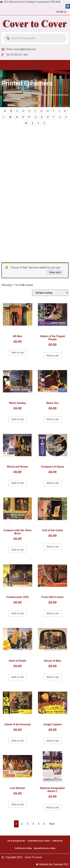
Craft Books (57, 841)
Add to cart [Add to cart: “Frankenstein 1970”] (17, 613)
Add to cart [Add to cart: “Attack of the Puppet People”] (52, 356)
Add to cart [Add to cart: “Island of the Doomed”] (17, 741)
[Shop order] (50, 293)
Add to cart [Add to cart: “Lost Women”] (17, 804)
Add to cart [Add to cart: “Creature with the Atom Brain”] (17, 550)
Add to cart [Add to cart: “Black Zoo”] (52, 419)
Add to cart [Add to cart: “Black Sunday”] (17, 419)
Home (44, 95)
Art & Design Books (16, 841)
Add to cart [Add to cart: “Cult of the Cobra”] (52, 547)
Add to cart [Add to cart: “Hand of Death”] (17, 677)
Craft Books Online (23, 848)
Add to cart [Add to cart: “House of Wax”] (52, 677)
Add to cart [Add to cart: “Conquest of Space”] (52, 483)
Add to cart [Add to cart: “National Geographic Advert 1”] (52, 807)
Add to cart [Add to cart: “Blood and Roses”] (17, 483)
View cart (55, 272)
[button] (35, 64)
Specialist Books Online (45, 848)
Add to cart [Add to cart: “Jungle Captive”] (52, 741)
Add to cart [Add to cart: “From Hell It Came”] (52, 613)
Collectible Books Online (39, 841)
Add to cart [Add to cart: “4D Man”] (17, 353)
